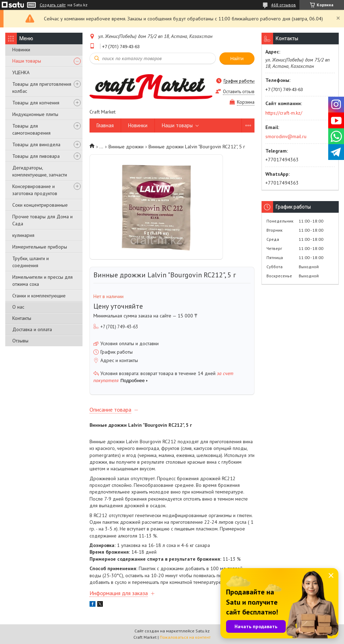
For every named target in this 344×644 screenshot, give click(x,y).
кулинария (23, 235)
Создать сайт (53, 5)
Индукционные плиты (35, 114)
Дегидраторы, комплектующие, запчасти (40, 171)
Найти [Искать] (237, 59)
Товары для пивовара (36, 156)
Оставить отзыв (239, 92)
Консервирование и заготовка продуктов (35, 190)
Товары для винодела (36, 144)
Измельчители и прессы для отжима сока (42, 281)
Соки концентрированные (40, 205)
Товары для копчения (36, 103)
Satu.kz (203, 631)
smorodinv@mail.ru (286, 136)
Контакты (22, 318)
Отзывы (20, 341)
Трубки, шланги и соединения (31, 262)
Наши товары (27, 61)
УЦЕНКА (21, 72)
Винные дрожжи (126, 147)
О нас (18, 307)
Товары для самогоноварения (31, 129)
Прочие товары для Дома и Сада (42, 220)
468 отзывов (283, 5)
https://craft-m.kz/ (284, 113)
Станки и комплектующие (39, 296)
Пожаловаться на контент (185, 637)
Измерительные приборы (40, 247)
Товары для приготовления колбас (42, 88)
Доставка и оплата (32, 329)
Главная (105, 125)
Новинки (21, 50)
